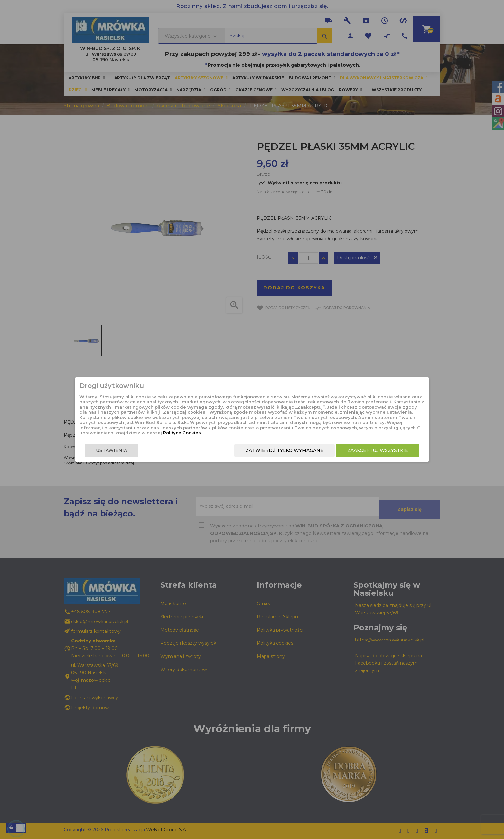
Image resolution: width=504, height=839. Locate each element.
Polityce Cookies (247, 432)
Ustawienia (132, 456)
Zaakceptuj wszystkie (357, 456)
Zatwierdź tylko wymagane (264, 456)
